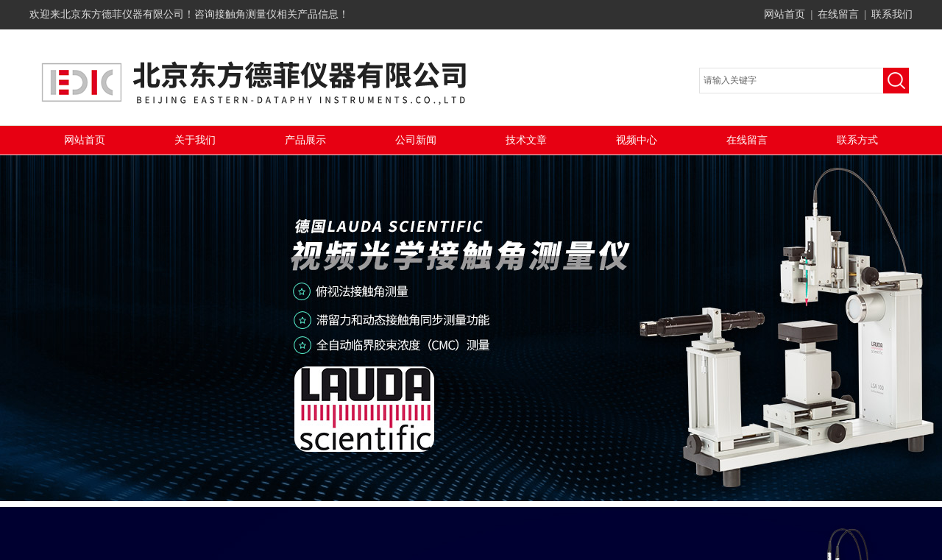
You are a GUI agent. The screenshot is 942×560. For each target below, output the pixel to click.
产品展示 (305, 140)
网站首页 (785, 14)
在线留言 (838, 14)
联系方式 (857, 140)
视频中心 (637, 140)
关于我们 (195, 140)
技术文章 (526, 140)
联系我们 (892, 14)
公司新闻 (416, 140)
